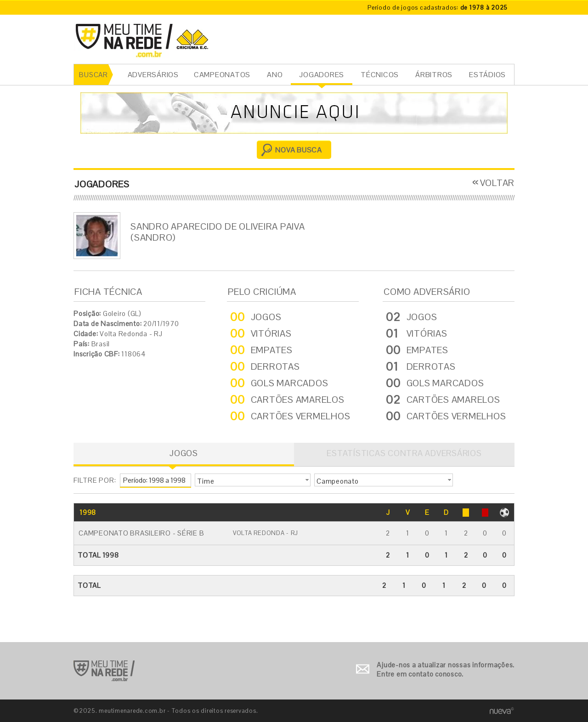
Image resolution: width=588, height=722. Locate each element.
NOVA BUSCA (299, 150)
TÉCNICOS (380, 75)
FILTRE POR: (95, 480)
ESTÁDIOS (487, 75)
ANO (275, 75)
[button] (253, 480)
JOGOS (184, 453)
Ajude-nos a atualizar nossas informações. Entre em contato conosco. (446, 669)
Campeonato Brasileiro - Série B (141, 533)
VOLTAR (498, 183)
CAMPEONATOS (222, 75)
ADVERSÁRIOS (153, 75)
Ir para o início (104, 671)
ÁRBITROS (434, 75)
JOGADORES (322, 75)
